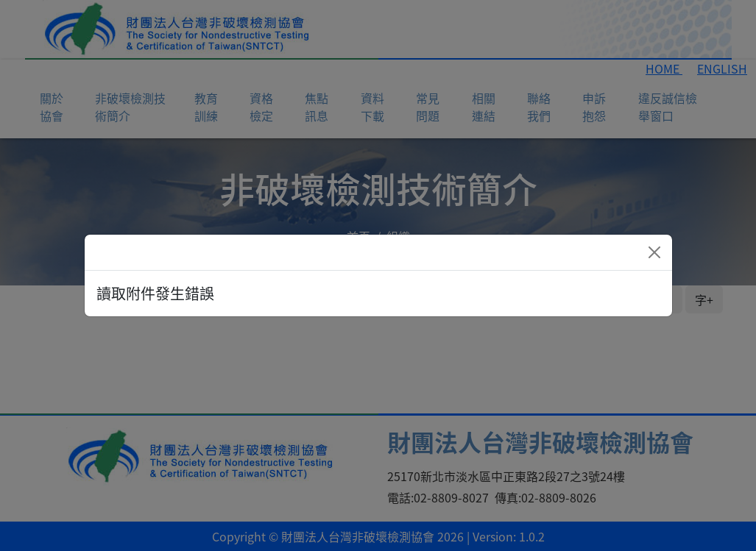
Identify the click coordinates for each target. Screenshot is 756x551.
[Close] (654, 252)
